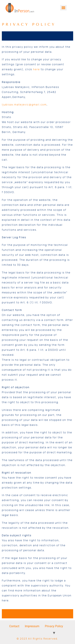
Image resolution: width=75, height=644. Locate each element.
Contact (14, 626)
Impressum (32, 626)
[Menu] (63, 8)
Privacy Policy (54, 626)
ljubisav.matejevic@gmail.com (24, 104)
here (36, 69)
